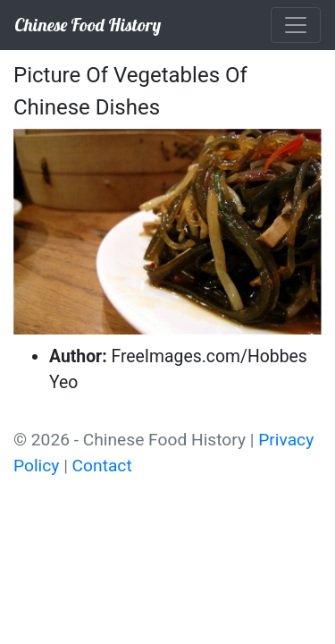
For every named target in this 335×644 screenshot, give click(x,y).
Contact (102, 466)
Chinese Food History (88, 25)
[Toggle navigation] (296, 25)
